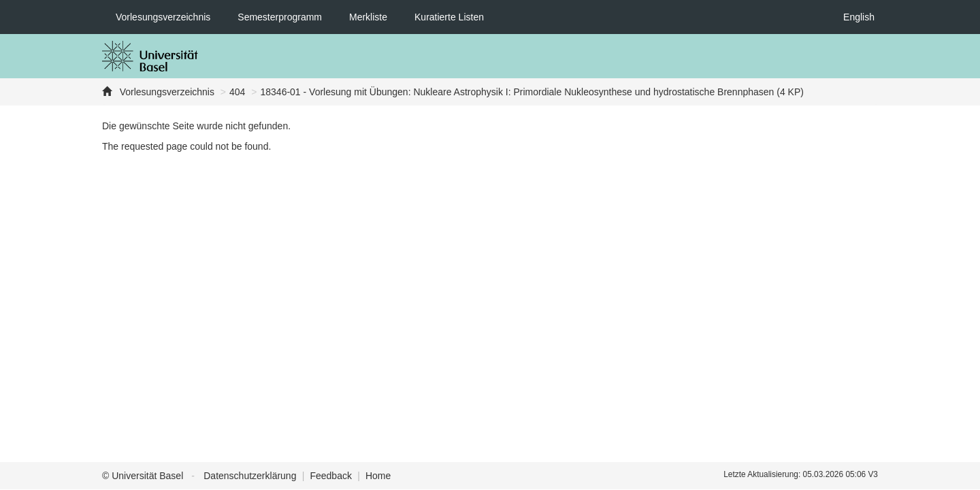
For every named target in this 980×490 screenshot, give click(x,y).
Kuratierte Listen (449, 17)
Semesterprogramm (280, 17)
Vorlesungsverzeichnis (163, 17)
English (859, 17)
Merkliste (368, 17)
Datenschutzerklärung (250, 476)
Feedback (330, 476)
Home (378, 476)
